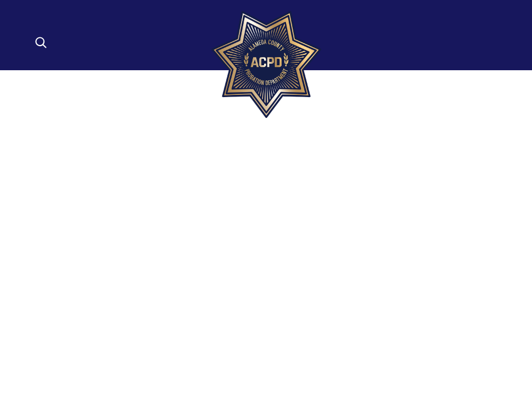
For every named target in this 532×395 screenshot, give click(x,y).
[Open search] (41, 43)
